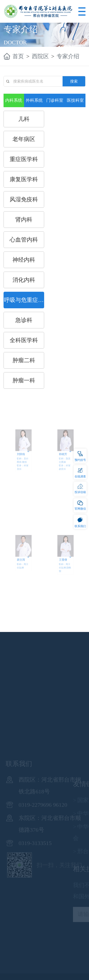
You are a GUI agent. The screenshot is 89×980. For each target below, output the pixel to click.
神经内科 (24, 260)
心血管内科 (24, 240)
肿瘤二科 (24, 360)
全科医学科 (24, 340)
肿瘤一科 (24, 380)
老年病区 (24, 139)
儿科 (24, 119)
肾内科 (24, 220)
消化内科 (24, 280)
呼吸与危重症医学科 (24, 302)
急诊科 (24, 320)
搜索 (74, 81)
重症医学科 (24, 159)
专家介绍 (68, 56)
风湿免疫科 (24, 199)
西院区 (40, 56)
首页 (18, 56)
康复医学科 (24, 179)
